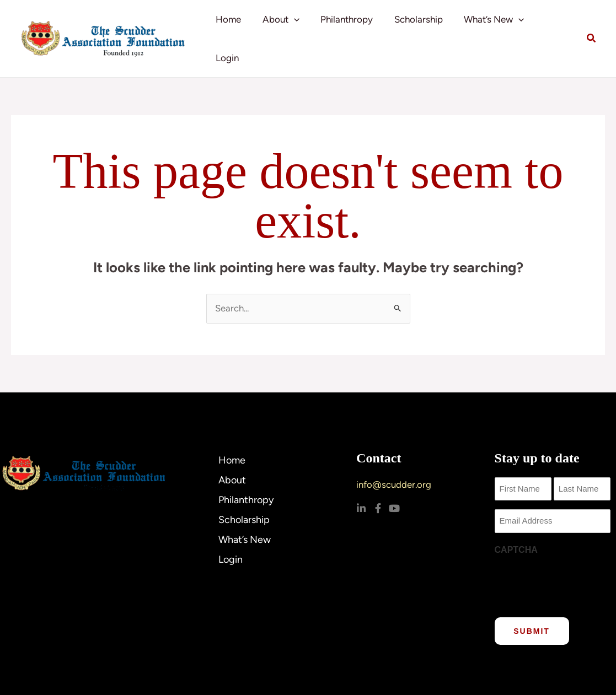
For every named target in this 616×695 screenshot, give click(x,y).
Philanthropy (352, 28)
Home (238, 28)
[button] (301, 28)
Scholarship (421, 28)
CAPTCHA (516, 527)
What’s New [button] (494, 28)
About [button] (288, 28)
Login (555, 28)
